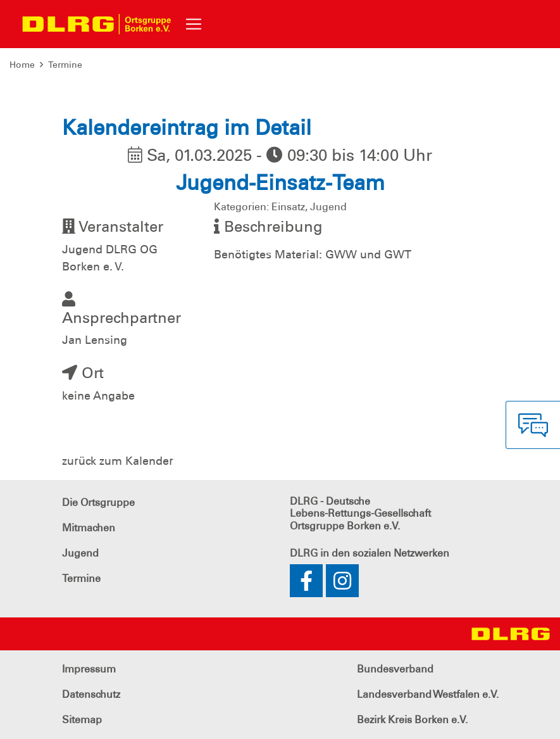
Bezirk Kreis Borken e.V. (412, 720)
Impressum (89, 669)
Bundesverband (395, 669)
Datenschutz (91, 694)
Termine (65, 65)
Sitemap (82, 720)
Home (22, 65)
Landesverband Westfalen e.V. (428, 694)
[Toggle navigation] (194, 24)
